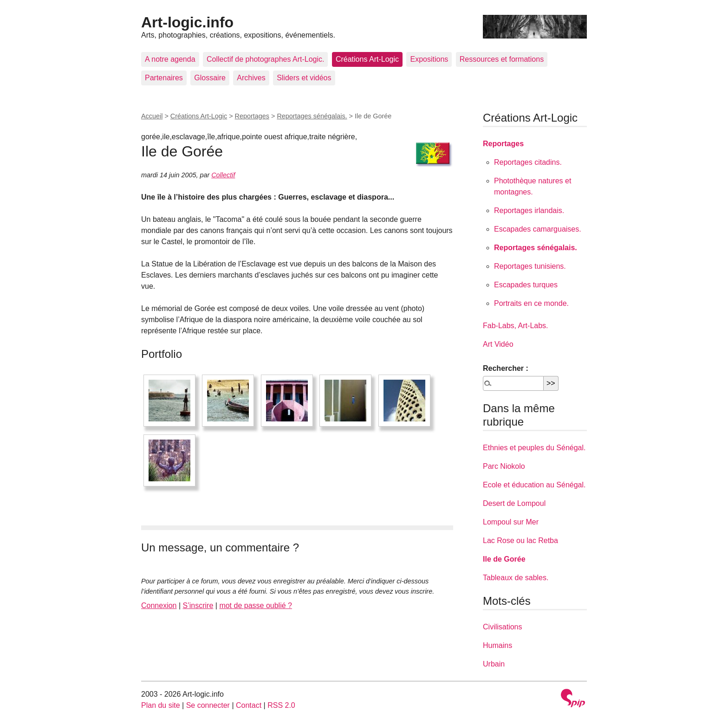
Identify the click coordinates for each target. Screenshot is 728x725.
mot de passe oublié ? (256, 605)
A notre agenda (170, 59)
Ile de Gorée (504, 559)
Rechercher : (506, 368)
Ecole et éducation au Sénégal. (534, 485)
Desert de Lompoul (514, 503)
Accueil (152, 116)
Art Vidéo (498, 344)
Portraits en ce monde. (531, 303)
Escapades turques (526, 285)
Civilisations (502, 627)
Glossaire (210, 78)
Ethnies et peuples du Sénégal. (534, 448)
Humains (497, 645)
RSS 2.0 (281, 705)
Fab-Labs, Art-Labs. (516, 326)
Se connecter (208, 705)
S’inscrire (198, 605)
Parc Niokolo (504, 466)
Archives (251, 78)
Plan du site (161, 705)
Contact (249, 705)
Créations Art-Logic (367, 59)
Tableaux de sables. (516, 578)
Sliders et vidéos (304, 78)
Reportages (252, 116)
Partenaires (164, 78)
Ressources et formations (502, 59)
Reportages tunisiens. (530, 266)
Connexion (159, 605)
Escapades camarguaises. (538, 229)
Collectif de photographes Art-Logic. (265, 59)
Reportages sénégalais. (312, 116)
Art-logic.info (187, 22)
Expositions (429, 59)
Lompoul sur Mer (511, 522)
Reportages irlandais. (529, 210)
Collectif (223, 175)
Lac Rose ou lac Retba (520, 541)
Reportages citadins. (528, 162)
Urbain (494, 664)
